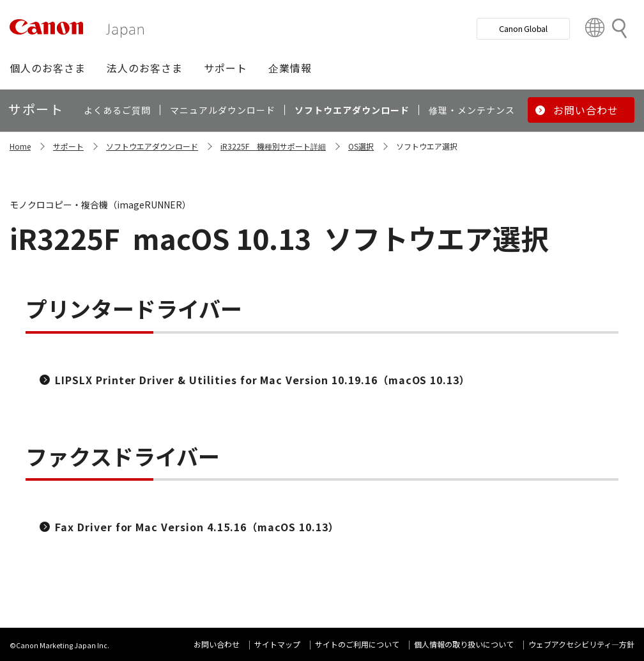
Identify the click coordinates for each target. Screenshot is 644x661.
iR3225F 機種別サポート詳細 (273, 146)
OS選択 (361, 146)
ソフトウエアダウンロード (152, 146)
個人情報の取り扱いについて (464, 644)
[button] (48, 68)
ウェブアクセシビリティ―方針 (581, 644)
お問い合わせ (217, 644)
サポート (68, 146)
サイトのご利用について (357, 644)
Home (20, 146)
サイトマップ (277, 644)
